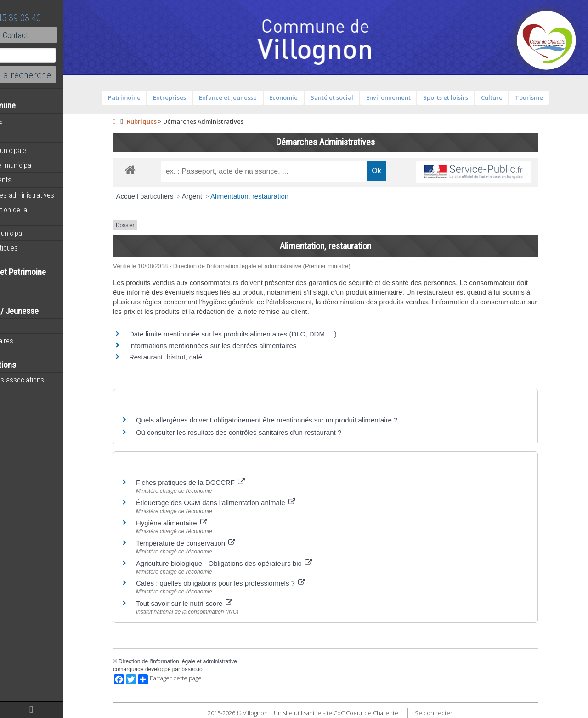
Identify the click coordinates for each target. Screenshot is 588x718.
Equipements (27, 180)
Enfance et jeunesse (247, 97)
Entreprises (189, 97)
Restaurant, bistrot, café (185, 357)
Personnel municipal (38, 165)
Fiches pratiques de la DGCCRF (210, 482)
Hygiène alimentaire (191, 523)
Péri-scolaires (28, 341)
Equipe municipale (35, 150)
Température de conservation (205, 543)
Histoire (19, 287)
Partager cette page (189, 679)
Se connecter (453, 713)
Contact (50, 35)
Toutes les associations (44, 380)
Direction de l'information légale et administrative (197, 661)
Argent (212, 196)
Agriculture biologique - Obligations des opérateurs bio (243, 563)
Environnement (407, 97)
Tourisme (548, 97)
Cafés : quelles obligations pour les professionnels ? (240, 583)
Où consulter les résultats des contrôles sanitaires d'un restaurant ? (258, 432)
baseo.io (211, 669)
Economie (303, 97)
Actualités (23, 121)
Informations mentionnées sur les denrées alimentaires (232, 345)
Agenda (19, 136)
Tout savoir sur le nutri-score (204, 603)
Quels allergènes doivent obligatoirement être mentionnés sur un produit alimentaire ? (286, 420)
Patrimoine (143, 97)
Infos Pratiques (31, 248)
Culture (511, 97)
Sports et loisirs (465, 97)
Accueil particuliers (165, 196)
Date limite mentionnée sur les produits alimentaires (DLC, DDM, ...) (252, 334)
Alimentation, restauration (269, 196)
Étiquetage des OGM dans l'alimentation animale (235, 503)
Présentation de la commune (35, 214)
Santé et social (351, 97)
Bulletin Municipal (33, 233)
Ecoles (18, 326)
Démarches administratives (49, 195)
